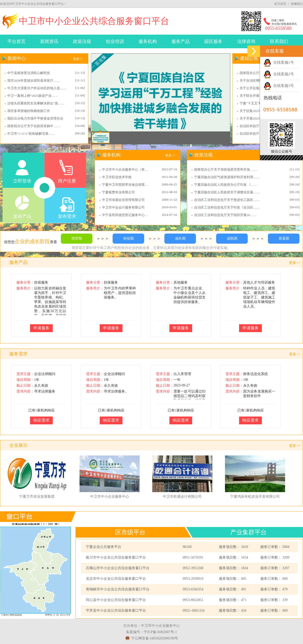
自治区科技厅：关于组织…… (261, 126)
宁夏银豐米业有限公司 (118, 192)
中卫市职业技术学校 (117, 177)
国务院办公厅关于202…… (259, 73)
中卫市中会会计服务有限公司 (123, 207)
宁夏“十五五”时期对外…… (259, 103)
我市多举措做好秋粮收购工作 (29, 111)
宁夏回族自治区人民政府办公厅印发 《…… (226, 185)
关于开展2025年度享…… (258, 118)
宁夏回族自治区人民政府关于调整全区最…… (227, 192)
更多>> (78, 59)
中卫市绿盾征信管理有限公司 (123, 200)
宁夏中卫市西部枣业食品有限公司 (127, 185)
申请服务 (41, 328)
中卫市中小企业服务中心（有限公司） (127, 169)
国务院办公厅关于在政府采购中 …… (34, 126)
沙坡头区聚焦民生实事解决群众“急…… (36, 103)
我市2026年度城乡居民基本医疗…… (34, 80)
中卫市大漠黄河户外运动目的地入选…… (37, 88)
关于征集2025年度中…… (258, 111)
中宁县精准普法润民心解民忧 (29, 73)
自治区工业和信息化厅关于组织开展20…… (225, 215)
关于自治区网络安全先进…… (261, 80)
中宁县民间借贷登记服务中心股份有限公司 (127, 215)
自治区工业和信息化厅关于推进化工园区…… (227, 200)
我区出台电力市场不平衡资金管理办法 (35, 118)
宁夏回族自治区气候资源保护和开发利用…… (227, 177)
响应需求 (41, 420)
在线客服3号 (279, 86)
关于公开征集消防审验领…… (261, 88)
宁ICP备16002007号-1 (160, 632)
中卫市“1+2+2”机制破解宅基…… (31, 134)
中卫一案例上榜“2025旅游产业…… (33, 96)
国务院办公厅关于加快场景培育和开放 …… (226, 169)
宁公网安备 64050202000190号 (155, 638)
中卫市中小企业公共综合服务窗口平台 (94, 21)
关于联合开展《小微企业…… (261, 96)
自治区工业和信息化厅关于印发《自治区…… (227, 207)
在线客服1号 (279, 62)
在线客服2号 (279, 74)
